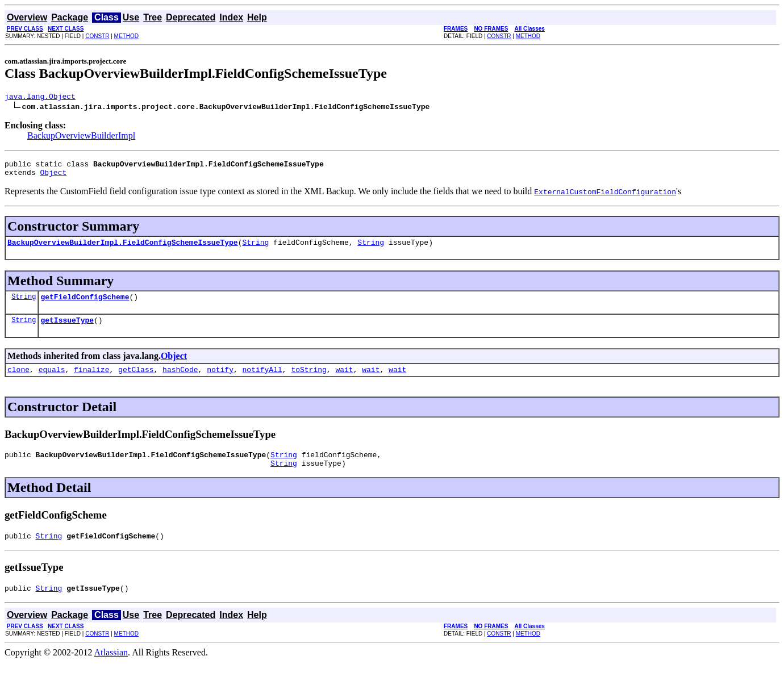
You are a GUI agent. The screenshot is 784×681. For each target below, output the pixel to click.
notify (220, 381)
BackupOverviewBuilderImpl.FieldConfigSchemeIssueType (123, 249)
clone (18, 381)
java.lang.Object (40, 98)
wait (344, 381)
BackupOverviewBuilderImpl (81, 137)
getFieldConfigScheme (85, 305)
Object (53, 177)
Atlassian (111, 671)
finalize (91, 381)
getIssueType (67, 330)
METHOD (126, 36)
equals (52, 381)
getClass (136, 381)
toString (308, 381)
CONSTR (97, 36)
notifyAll (262, 381)
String (255, 249)
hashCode (180, 381)
